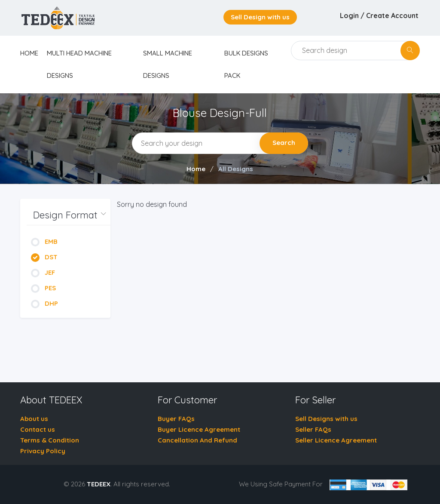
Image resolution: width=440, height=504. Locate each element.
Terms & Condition (50, 440)
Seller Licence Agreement (336, 440)
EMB (44, 241)
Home (196, 169)
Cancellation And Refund (197, 440)
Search (284, 143)
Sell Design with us (260, 17)
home (29, 53)
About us (34, 419)
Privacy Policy (43, 451)
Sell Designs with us (326, 419)
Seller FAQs (313, 429)
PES (43, 288)
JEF (43, 272)
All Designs (236, 169)
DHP (44, 303)
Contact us (38, 429)
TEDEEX (99, 484)
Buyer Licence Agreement (199, 429)
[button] (69, 215)
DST (44, 257)
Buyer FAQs (176, 419)
